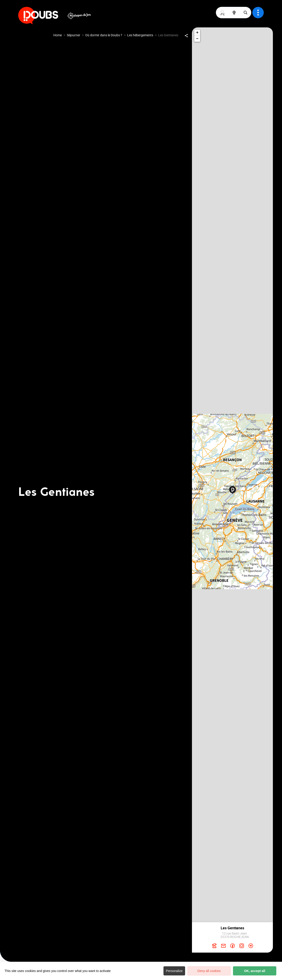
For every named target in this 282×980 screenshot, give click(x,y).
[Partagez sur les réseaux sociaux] (186, 35)
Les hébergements (140, 35)
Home (58, 35)
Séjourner (74, 35)
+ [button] (197, 33)
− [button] (197, 39)
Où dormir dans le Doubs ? (104, 35)
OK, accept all (255, 971)
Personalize (174, 971)
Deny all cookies (209, 971)
